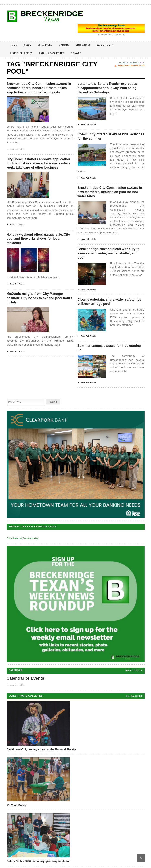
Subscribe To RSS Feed (130, 66)
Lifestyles (47, 45)
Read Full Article (16, 156)
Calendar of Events (26, 693)
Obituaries (87, 45)
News (28, 45)
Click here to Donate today (23, 553)
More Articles (134, 685)
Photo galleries (22, 53)
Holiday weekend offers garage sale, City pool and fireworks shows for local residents (37, 253)
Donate (80, 53)
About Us (110, 46)
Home (14, 45)
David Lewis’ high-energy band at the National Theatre (42, 764)
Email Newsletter (54, 53)
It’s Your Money (16, 820)
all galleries (134, 711)
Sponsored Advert (111, 35)
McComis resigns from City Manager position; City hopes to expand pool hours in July (38, 315)
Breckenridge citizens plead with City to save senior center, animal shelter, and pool (111, 264)
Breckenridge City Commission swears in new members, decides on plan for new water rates (111, 201)
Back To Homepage (132, 63)
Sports (66, 45)
